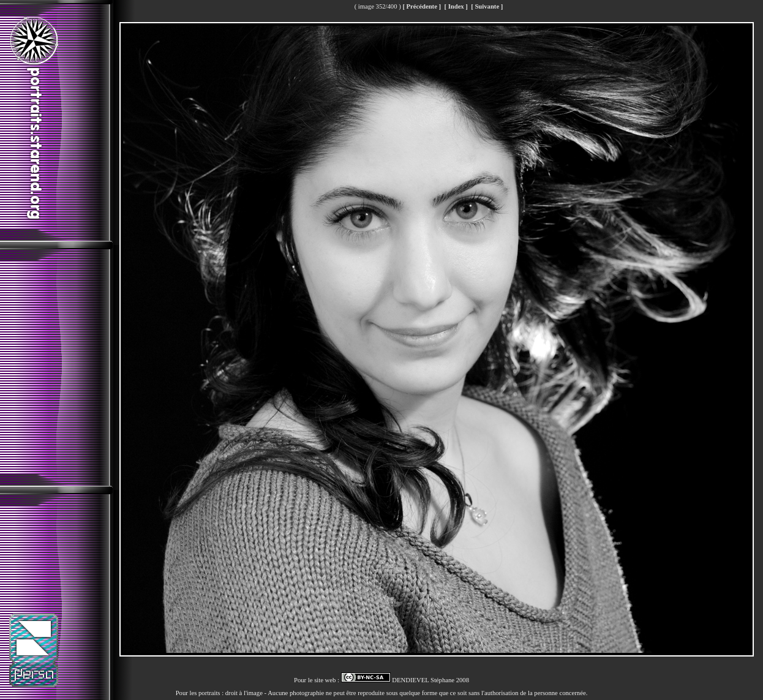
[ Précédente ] (422, 6)
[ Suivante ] (487, 6)
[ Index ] (456, 6)
